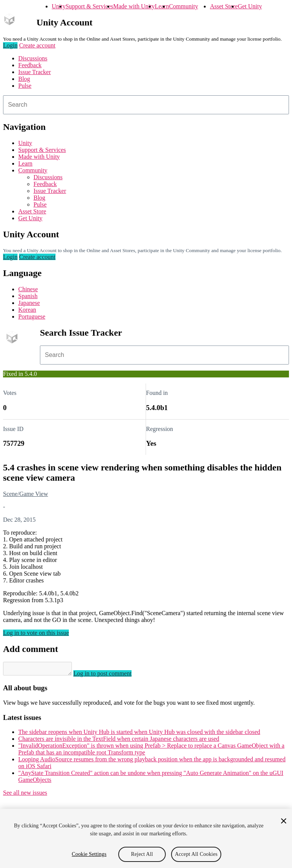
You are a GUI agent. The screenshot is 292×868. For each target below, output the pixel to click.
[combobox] (146, 105)
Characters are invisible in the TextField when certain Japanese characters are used (119, 741)
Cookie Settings (89, 854)
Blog (24, 79)
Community (183, 6)
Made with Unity (134, 6)
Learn (162, 6)
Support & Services (89, 6)
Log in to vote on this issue (36, 633)
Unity (59, 6)
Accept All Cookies (196, 854)
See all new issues (25, 795)
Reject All (142, 854)
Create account (37, 45)
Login (10, 45)
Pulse (25, 86)
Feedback (30, 65)
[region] (146, 838)
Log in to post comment (110, 676)
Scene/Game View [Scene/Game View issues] (25, 494)
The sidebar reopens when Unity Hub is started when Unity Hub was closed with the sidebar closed (139, 734)
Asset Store (224, 6)
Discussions (33, 58)
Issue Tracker (35, 72)
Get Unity (250, 6)
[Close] (284, 821)
